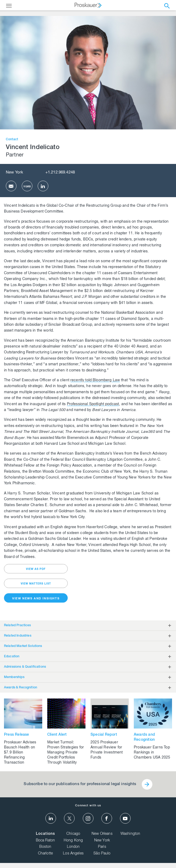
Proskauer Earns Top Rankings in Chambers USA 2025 (152, 753)
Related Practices (18, 625)
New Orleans (102, 834)
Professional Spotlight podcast (93, 404)
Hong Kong (73, 841)
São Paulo (102, 854)
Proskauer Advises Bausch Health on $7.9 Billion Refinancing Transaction (20, 753)
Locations (45, 834)
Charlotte (45, 854)
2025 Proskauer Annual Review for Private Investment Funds (107, 750)
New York (14, 173)
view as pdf (36, 569)
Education (12, 657)
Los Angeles (73, 854)
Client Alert (57, 735)
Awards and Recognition (144, 737)
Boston (45, 847)
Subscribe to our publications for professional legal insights (80, 784)
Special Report (104, 735)
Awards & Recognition (21, 688)
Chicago (73, 834)
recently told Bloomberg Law (95, 380)
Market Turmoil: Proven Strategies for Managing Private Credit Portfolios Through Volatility (66, 753)
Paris (102, 847)
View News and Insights (36, 599)
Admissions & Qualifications (25, 667)
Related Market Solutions (23, 646)
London (73, 847)
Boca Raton (46, 841)
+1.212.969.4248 (60, 173)
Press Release (17, 735)
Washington (130, 834)
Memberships (14, 677)
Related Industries (18, 636)
